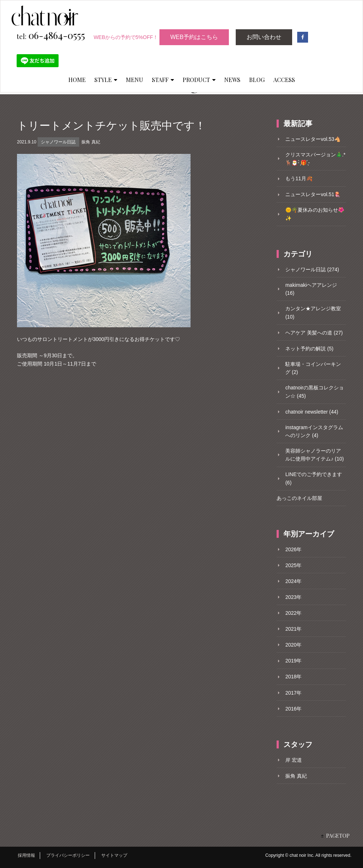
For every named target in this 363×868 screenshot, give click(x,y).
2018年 (293, 677)
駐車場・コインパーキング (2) (313, 368)
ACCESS (284, 80)
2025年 (293, 565)
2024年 (293, 581)
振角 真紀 (91, 142)
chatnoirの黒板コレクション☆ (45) (315, 392)
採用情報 (26, 855)
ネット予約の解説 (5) (309, 349)
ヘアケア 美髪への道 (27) (314, 333)
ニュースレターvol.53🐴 (313, 139)
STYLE (106, 80)
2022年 (293, 613)
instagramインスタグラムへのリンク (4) (314, 431)
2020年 (293, 645)
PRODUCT (199, 80)
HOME (77, 80)
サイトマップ (114, 855)
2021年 (293, 629)
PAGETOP (338, 836)
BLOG (257, 80)
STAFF (163, 80)
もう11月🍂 (299, 178)
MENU (134, 80)
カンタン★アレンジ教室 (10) (313, 312)
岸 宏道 (294, 760)
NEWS (232, 80)
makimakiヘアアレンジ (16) (311, 289)
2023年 (293, 597)
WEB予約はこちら (194, 37)
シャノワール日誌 (58, 142)
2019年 (293, 661)
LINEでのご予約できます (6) (314, 478)
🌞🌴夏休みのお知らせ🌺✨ (315, 214)
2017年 (293, 693)
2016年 (293, 709)
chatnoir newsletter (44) (312, 412)
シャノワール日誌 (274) (312, 269)
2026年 (293, 549)
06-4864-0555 (51, 36)
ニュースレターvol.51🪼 (313, 194)
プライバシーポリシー (68, 855)
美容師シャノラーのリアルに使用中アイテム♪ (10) (315, 455)
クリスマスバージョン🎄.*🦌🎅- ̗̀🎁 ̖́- (315, 159)
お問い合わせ (264, 37)
